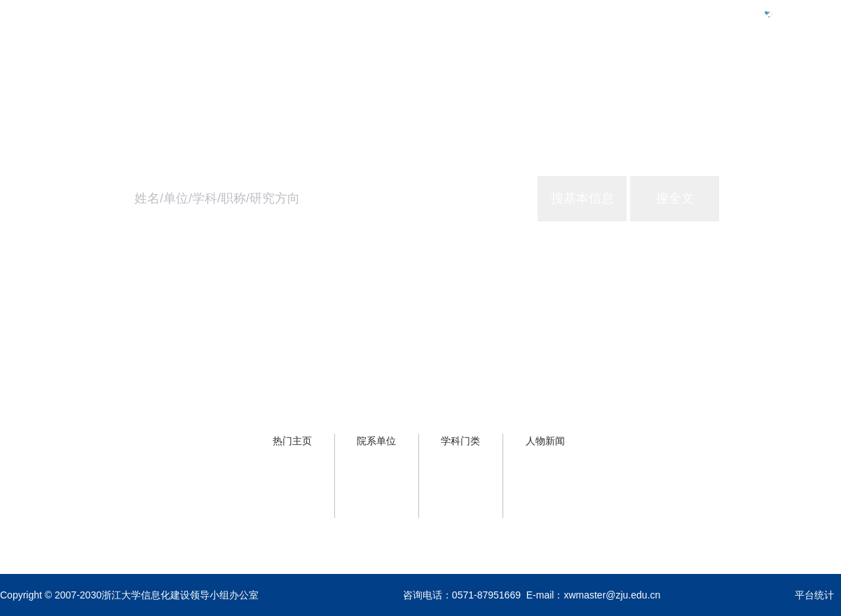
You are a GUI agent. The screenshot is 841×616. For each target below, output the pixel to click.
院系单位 (376, 441)
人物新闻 (545, 441)
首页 (608, 75)
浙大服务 (746, 75)
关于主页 (819, 75)
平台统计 (814, 595)
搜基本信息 (582, 198)
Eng (787, 13)
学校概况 (673, 75)
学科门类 (460, 441)
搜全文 (675, 198)
